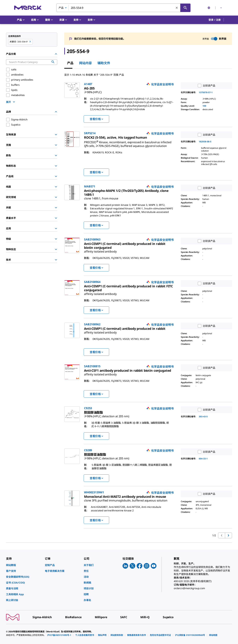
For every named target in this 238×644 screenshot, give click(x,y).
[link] (93, 91)
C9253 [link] (88, 408)
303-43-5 (203, 417)
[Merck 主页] (28, 8)
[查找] (185, 8)
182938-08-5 (205, 142)
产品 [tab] (70, 63)
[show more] (11, 102)
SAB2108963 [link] (92, 239)
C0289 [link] (88, 450)
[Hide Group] (56, 54)
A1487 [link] (88, 84)
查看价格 (96, 119)
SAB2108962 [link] (92, 324)
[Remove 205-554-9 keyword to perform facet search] (30, 42)
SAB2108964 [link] (92, 282)
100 (204, 106)
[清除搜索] (177, 8)
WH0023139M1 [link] (94, 492)
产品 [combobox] (61, 8)
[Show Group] (56, 135)
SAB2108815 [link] (92, 366)
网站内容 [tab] (85, 63)
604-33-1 (203, 459)
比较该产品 (206, 86)
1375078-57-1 (206, 92)
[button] (215, 20)
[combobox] (123, 8)
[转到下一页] (228, 535)
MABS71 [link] (90, 186)
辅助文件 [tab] (104, 63)
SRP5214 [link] (90, 133)
